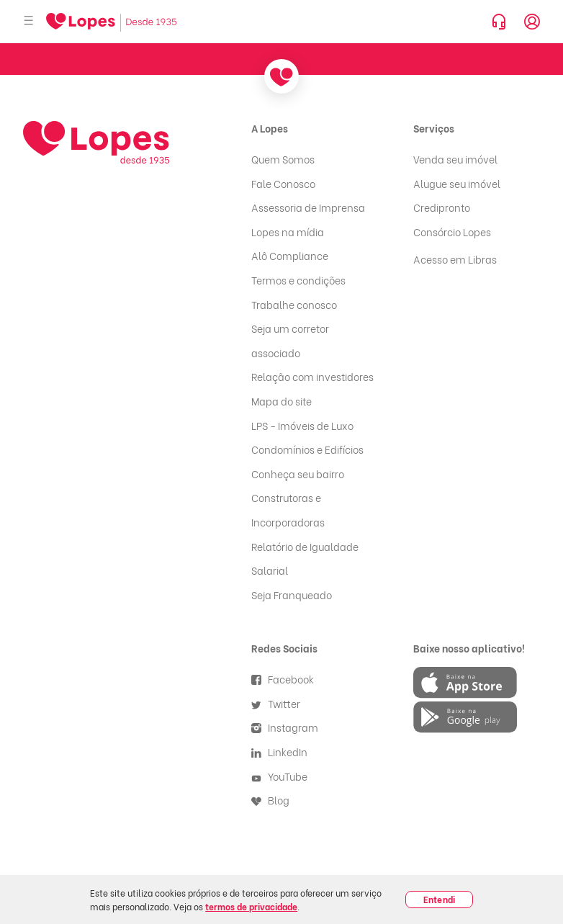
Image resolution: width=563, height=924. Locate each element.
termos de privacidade (251, 906)
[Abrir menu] (29, 21)
